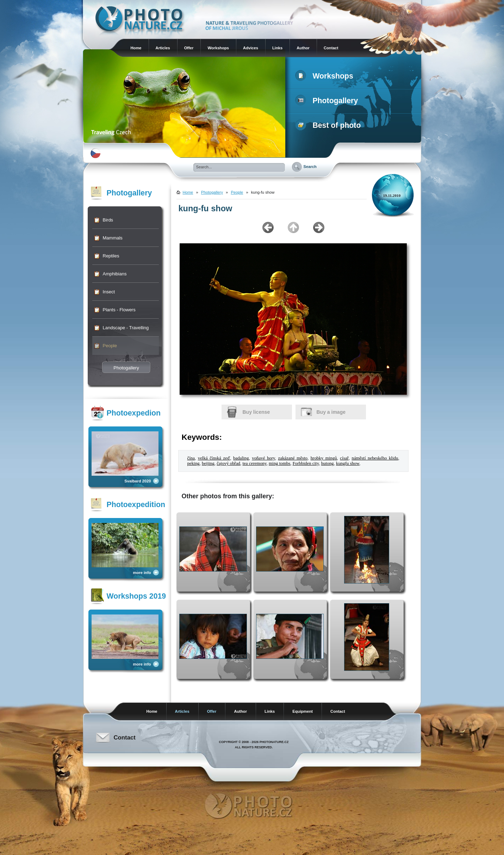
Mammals (113, 238)
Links (277, 48)
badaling (241, 458)
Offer (189, 48)
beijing (208, 463)
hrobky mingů (324, 458)
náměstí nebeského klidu (375, 458)
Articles (163, 48)
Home (136, 48)
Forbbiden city (306, 463)
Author (303, 48)
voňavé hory (263, 458)
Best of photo (329, 125)
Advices (251, 48)
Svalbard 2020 (138, 481)
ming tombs (279, 463)
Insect (109, 292)
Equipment (303, 711)
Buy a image (331, 412)
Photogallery (328, 101)
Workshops (218, 48)
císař (344, 458)
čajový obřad (228, 463)
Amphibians (115, 274)
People (110, 346)
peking (194, 463)
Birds (108, 220)
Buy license (256, 412)
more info (142, 573)
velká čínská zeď (214, 458)
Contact (331, 48)
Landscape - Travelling (126, 328)
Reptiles (111, 256)
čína (191, 458)
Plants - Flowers (119, 310)
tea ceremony (254, 463)
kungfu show (348, 463)
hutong (328, 463)
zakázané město (293, 458)
